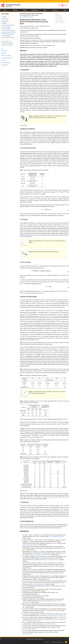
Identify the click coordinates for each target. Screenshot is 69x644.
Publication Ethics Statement (8, 34)
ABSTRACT (24, 51)
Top (2, 49)
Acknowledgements (6, 63)
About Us (55, 10)
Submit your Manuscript (57, 642)
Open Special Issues (6, 41)
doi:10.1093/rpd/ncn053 (28, 634)
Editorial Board (5, 22)
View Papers (5, 18)
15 (21, 325)
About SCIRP (32, 639)
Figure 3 (30, 237)
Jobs (65, 10)
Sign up (47, 642)
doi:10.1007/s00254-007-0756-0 (49, 624)
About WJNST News (6, 36)
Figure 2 (55, 227)
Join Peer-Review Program (16, 642)
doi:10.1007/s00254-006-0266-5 (30, 629)
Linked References (59, 21)
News (45, 10)
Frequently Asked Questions (8, 37)
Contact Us (41, 639)
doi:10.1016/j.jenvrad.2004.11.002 (57, 616)
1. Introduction (24, 70)
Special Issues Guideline (7, 45)
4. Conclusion (24, 502)
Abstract (57, 14)
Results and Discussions (7, 58)
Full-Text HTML (59, 17)
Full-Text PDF (58, 15)
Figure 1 (25, 93)
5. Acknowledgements (27, 521)
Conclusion (4, 60)
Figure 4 (62, 336)
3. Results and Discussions (28, 297)
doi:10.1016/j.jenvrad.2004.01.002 (38, 584)
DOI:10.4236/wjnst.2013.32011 (27, 17)
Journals (15, 10)
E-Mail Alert (5, 642)
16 (59, 332)
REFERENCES (24, 531)
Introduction (4, 53)
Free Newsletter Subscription (8, 30)
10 (31, 144)
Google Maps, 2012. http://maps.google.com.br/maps (34, 591)
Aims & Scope (5, 20)
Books (25, 10)
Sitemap (36, 639)
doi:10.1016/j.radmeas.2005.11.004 (56, 537)
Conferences (35, 10)
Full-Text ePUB (59, 19)
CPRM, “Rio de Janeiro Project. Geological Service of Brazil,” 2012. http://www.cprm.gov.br (42, 589)
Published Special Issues (7, 43)
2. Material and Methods (27, 129)
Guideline (4, 23)
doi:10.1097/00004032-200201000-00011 (42, 555)
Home (5, 10)
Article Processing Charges (8, 25)
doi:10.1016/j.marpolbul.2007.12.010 (33, 621)
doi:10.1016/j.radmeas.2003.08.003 (52, 560)
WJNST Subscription (6, 29)
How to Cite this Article (60, 22)
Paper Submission (6, 27)
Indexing (4, 17)
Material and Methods (6, 56)
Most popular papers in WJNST (9, 32)
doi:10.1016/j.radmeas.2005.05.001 (30, 545)
